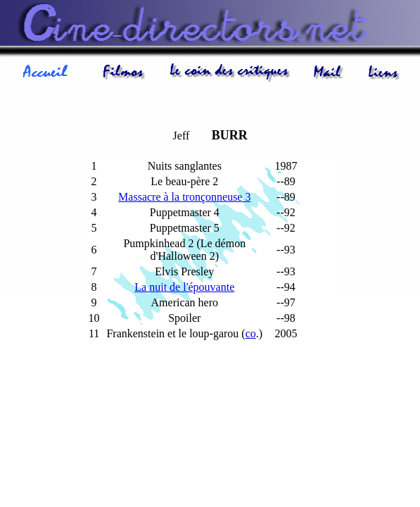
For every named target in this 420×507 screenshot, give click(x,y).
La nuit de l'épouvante (184, 287)
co (251, 333)
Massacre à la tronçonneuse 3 (184, 197)
